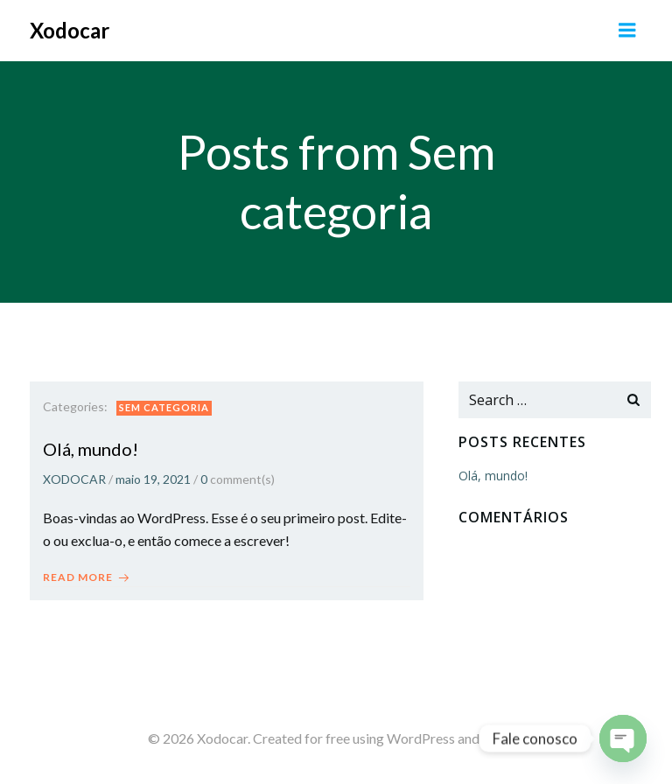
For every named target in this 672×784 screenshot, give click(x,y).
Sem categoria (164, 407)
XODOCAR (74, 479)
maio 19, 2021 (153, 479)
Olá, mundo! (493, 476)
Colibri (503, 738)
